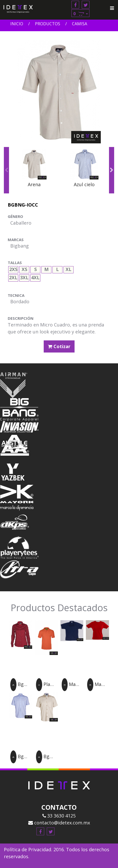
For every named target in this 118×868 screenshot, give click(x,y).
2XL (13, 277)
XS (24, 269)
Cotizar (59, 346)
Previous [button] (6, 170)
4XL (35, 277)
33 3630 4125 (59, 816)
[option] (34, 170)
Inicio (17, 24)
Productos (48, 24)
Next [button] (112, 170)
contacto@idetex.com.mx (59, 823)
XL (69, 269)
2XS (13, 269)
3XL (24, 277)
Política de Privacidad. (28, 849)
